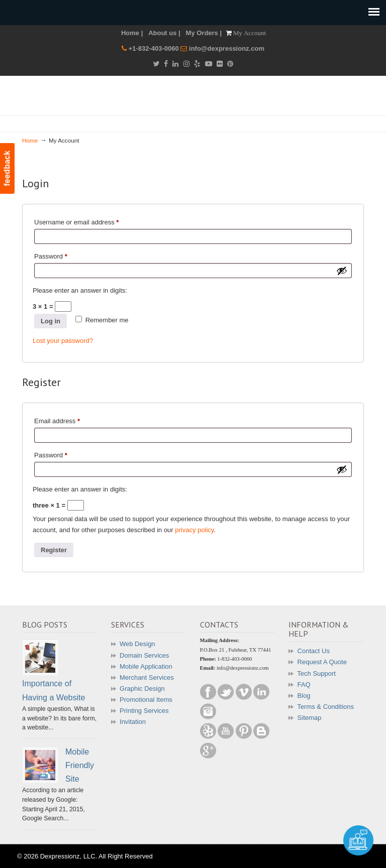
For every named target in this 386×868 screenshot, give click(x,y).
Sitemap (310, 718)
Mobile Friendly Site (80, 765)
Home (30, 140)
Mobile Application (146, 666)
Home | (132, 33)
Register (54, 550)
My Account (250, 33)
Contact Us (314, 651)
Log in (51, 321)
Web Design (137, 644)
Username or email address (89, 221)
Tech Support (316, 673)
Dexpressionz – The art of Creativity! (198, 101)
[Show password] (342, 271)
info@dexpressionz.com (227, 48)
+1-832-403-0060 (155, 48)
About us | (164, 33)
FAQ (304, 685)
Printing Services (144, 711)
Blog (304, 696)
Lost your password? (63, 341)
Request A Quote (322, 662)
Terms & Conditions (325, 707)
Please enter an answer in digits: (80, 290)
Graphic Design (142, 689)
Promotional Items (146, 700)
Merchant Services (147, 677)
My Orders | (204, 33)
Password (64, 255)
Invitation (133, 722)
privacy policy (194, 530)
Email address (70, 420)
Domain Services (144, 655)
